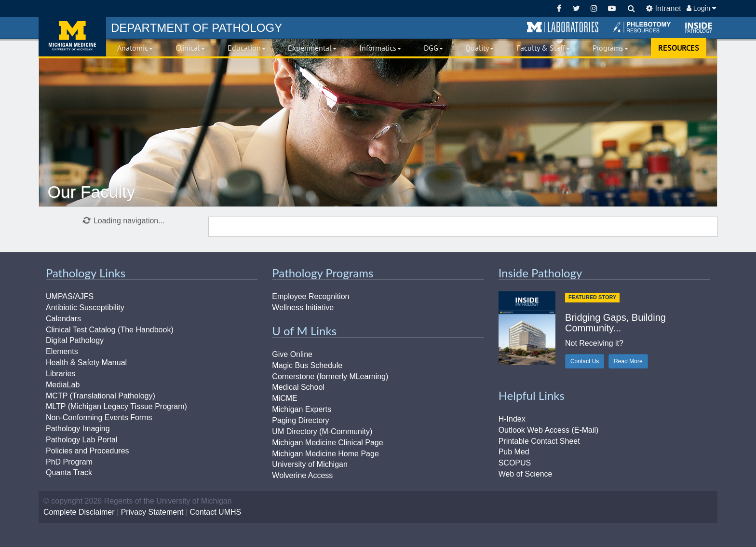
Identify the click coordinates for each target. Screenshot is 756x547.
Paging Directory (300, 420)
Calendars (63, 319)
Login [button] (701, 8)
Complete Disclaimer (79, 512)
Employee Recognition (310, 296)
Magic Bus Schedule (307, 365)
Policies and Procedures (88, 451)
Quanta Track (69, 472)
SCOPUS (515, 463)
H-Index (512, 419)
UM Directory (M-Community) (322, 431)
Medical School (298, 387)
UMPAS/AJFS (70, 296)
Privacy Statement (152, 512)
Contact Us (585, 361)
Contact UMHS (216, 512)
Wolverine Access (302, 475)
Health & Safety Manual (86, 362)
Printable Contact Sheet (539, 441)
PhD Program (69, 462)
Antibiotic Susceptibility (85, 308)
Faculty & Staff (543, 48)
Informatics (380, 48)
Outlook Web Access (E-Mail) (549, 430)
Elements (62, 351)
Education (247, 48)
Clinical (190, 48)
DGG (433, 48)
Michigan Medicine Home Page (325, 454)
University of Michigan (310, 464)
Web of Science (526, 474)
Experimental (312, 48)
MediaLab (63, 385)
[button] (563, 27)
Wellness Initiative (303, 308)
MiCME (284, 398)
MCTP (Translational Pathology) (101, 396)
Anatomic (135, 48)
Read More (628, 361)
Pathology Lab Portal (82, 440)
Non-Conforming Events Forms (99, 417)
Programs (610, 48)
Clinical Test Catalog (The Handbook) (110, 330)
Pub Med (514, 452)
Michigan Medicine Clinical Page (327, 443)
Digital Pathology (75, 340)
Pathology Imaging (78, 429)
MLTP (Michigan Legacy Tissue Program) (116, 406)
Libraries (61, 374)
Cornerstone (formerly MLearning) (330, 376)
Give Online (292, 354)
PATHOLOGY (196, 28)
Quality (479, 48)
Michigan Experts (302, 409)
